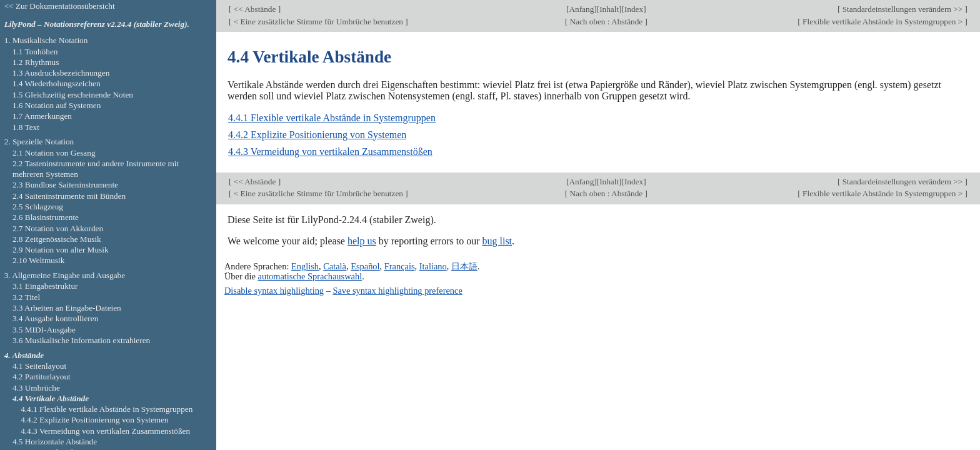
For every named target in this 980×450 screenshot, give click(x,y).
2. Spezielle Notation (39, 142)
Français (400, 266)
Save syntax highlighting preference (397, 291)
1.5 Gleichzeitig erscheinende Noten (73, 95)
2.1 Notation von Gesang (54, 153)
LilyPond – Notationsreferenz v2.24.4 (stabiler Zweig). (97, 24)
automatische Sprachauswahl (310, 276)
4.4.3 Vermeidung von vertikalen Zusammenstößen (330, 152)
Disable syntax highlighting (274, 291)
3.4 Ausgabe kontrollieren (55, 318)
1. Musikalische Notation (46, 40)
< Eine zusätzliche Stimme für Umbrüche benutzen (318, 22)
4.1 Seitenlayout (39, 366)
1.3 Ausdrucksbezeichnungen (61, 73)
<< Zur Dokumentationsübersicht (60, 6)
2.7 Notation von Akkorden (58, 228)
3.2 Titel (26, 297)
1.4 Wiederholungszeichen (57, 83)
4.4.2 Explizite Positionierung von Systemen (317, 135)
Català (335, 266)
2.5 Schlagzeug (38, 207)
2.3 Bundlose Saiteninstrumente (65, 185)
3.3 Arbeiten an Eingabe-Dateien (67, 308)
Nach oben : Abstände (606, 22)
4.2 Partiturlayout (42, 377)
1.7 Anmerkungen (42, 116)
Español (365, 266)
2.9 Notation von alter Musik (61, 250)
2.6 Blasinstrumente (46, 217)
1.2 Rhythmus (36, 62)
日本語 (464, 266)
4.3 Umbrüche (36, 388)
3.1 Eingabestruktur (45, 286)
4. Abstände (24, 355)
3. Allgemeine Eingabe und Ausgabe (65, 275)
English (305, 266)
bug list (497, 241)
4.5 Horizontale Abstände (55, 442)
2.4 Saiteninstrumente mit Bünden (69, 196)
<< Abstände (254, 9)
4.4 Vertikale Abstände (51, 398)
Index (634, 9)
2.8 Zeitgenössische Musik (57, 239)
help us (362, 241)
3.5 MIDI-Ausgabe (44, 330)
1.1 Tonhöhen (35, 52)
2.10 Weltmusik (38, 260)
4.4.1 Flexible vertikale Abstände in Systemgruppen (332, 118)
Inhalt (609, 9)
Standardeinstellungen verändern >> (902, 9)
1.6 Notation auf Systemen (57, 105)
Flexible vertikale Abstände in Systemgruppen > (883, 22)
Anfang (581, 9)
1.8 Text (26, 127)
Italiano (433, 266)
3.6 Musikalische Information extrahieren (81, 340)
